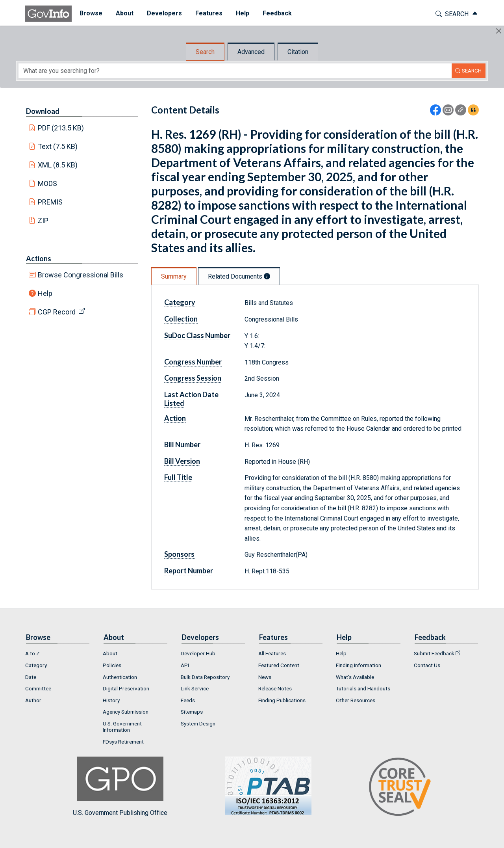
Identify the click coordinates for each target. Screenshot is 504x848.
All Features (272, 653)
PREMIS (50, 202)
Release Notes (275, 688)
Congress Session (193, 378)
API (185, 665)
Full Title (178, 477)
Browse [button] (90, 13)
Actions (39, 258)
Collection (181, 319)
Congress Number (193, 362)
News (265, 677)
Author (33, 700)
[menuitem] (90, 14)
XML (58, 165)
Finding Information (359, 665)
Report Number (189, 571)
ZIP (43, 220)
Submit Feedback (434, 653)
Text (58, 146)
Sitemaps (192, 712)
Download (43, 111)
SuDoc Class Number (197, 335)
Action (175, 418)
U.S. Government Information (122, 727)
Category (180, 302)
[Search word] (235, 71)
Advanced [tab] (251, 52)
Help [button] (241, 13)
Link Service (195, 688)
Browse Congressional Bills (81, 275)
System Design (198, 723)
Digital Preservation (126, 688)
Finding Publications (282, 700)
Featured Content (279, 665)
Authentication (120, 677)
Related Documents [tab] (239, 276)
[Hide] (499, 31)
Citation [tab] (298, 52)
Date (31, 677)
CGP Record (57, 312)
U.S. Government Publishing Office (264, 786)
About (110, 653)
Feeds (188, 700)
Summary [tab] (174, 276)
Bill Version (182, 461)
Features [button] (208, 13)
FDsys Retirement (123, 742)
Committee (38, 688)
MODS (47, 183)
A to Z (32, 653)
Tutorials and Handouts (363, 688)
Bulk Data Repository (205, 677)
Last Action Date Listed (191, 399)
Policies (112, 665)
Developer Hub (198, 653)
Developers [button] (163, 13)
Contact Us (427, 665)
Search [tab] (205, 52)
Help (45, 293)
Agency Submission (126, 712)
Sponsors (179, 554)
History (111, 700)
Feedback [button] (276, 13)
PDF (61, 128)
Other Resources (356, 700)
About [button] (123, 13)
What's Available (355, 677)
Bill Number (182, 444)
